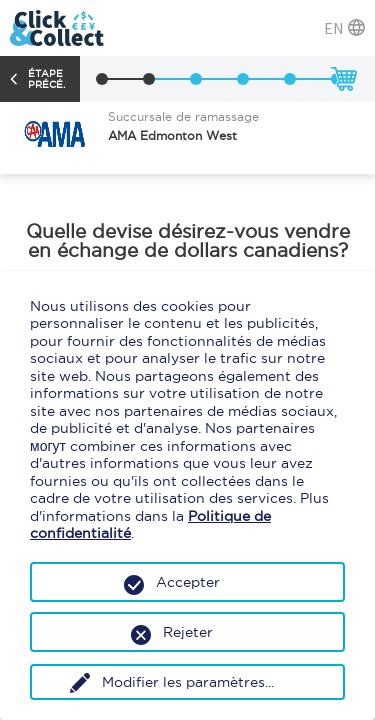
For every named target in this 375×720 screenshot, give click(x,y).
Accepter (188, 582)
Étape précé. (46, 79)
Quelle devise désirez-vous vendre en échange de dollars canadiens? (188, 241)
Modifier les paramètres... (188, 682)
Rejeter (188, 632)
